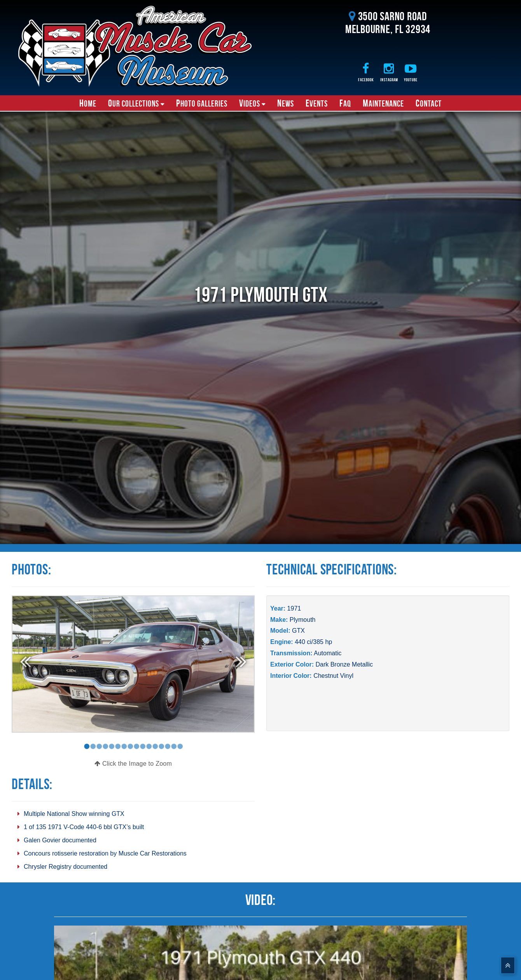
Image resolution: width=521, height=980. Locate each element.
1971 (294, 608)
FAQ (345, 103)
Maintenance (383, 103)
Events (317, 103)
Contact (429, 103)
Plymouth (303, 620)
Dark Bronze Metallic (344, 664)
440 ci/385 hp (313, 642)
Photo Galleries (202, 103)
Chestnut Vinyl (333, 676)
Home (88, 103)
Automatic (328, 653)
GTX (298, 631)
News (286, 103)
